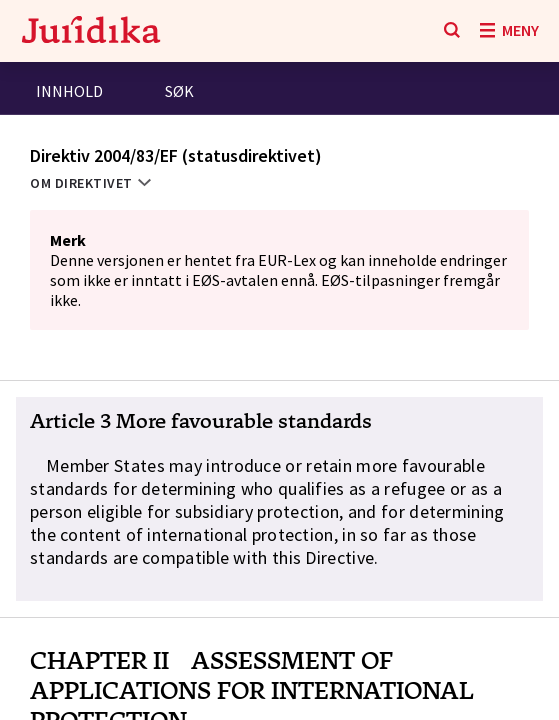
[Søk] (452, 31)
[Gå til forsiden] (91, 31)
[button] (279, 499)
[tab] (69, 93)
